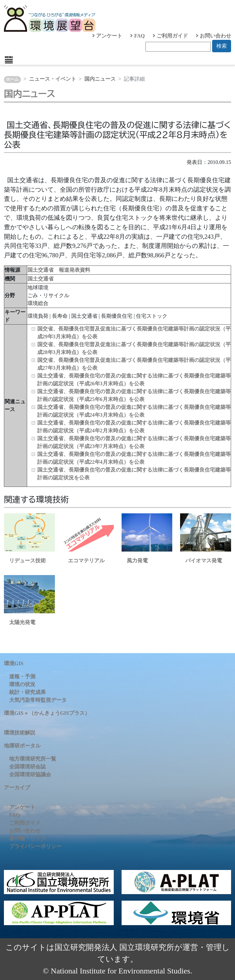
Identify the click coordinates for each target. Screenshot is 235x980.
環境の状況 (22, 684)
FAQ (137, 36)
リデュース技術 (27, 561)
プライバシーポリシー (35, 846)
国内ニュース (100, 79)
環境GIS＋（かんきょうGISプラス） (47, 713)
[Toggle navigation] (9, 60)
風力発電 (137, 561)
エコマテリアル (86, 561)
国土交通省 (41, 279)
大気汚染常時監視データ (38, 700)
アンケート (107, 36)
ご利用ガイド (170, 36)
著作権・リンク (27, 838)
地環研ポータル (22, 746)
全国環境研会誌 (27, 767)
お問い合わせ (213, 36)
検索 (222, 46)
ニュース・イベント (53, 79)
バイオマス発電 (204, 561)
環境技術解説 (20, 733)
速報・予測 (22, 676)
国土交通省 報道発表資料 (59, 270)
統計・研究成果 (27, 692)
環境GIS (14, 663)
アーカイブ (17, 787)
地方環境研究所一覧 (33, 759)
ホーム (12, 79)
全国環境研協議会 (30, 774)
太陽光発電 (22, 622)
